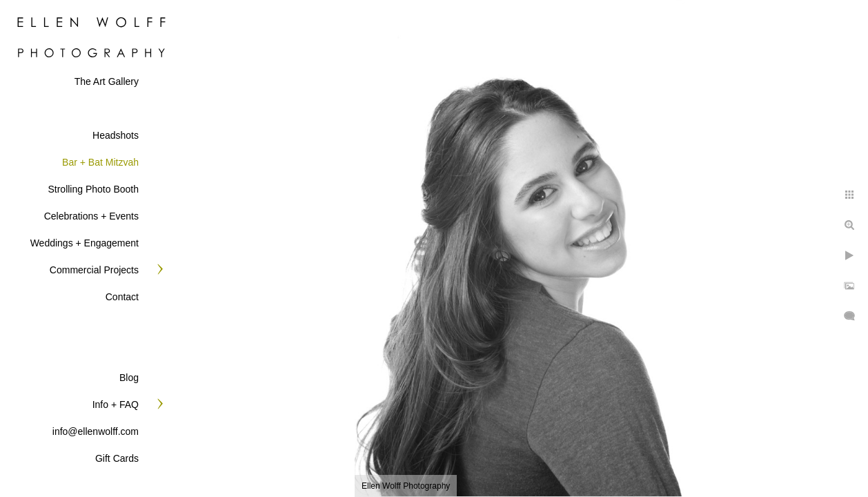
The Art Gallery (107, 81)
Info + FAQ (116, 405)
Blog (129, 378)
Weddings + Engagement (85, 243)
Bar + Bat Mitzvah (100, 162)
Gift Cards (117, 458)
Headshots (116, 135)
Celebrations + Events (91, 216)
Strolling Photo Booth (93, 189)
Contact (122, 297)
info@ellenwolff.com (96, 431)
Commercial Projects (94, 270)
